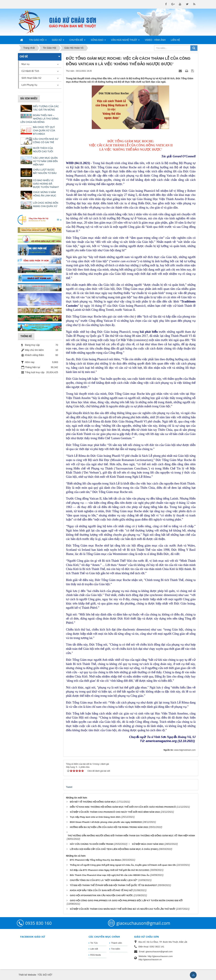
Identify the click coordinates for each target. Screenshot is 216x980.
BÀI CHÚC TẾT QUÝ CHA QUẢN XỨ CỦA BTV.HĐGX (44, 130)
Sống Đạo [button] (98, 41)
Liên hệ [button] (175, 40)
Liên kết (94, 949)
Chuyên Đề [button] (77, 41)
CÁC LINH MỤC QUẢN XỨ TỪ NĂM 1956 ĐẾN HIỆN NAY (45, 161)
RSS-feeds (96, 955)
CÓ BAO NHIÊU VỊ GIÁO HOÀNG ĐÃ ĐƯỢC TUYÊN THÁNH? (46, 184)
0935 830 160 (38, 923)
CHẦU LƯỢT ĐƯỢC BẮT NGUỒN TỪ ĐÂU (45, 171)
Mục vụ (25, 64)
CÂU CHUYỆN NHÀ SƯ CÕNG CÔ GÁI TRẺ (46, 141)
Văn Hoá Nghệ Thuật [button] (125, 41)
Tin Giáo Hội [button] (38, 41)
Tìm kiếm (116, 949)
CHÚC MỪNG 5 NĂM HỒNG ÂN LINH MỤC (45, 194)
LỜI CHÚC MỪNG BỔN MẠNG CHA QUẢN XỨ (46, 204)
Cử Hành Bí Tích (30, 71)
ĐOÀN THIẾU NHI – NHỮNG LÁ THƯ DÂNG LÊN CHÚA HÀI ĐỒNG (39, 119)
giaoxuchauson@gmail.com (143, 923)
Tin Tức (94, 943)
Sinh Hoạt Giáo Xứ (31, 78)
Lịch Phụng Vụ (29, 85)
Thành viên (116, 943)
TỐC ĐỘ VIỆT (45, 975)
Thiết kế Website (27, 975)
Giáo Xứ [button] (58, 41)
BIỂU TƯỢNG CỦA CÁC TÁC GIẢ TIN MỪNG (46, 108)
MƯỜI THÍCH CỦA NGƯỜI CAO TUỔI (43, 150)
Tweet (69, 787)
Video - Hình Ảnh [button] (155, 40)
